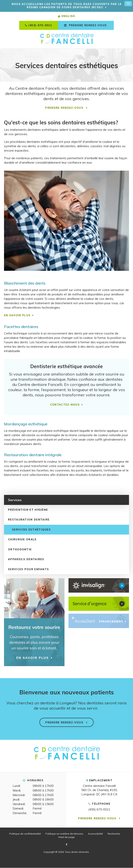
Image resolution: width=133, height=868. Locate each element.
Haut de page (66, 837)
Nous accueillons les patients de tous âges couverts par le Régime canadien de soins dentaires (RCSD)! (66, 6)
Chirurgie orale (22, 540)
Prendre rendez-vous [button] (88, 26)
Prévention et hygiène (28, 510)
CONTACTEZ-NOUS (65, 405)
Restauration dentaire (29, 520)
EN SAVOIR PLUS (17, 315)
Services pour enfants (28, 569)
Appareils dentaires (26, 560)
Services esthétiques (31, 530)
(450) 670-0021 (40, 26)
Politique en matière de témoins (64, 834)
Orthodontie (20, 550)
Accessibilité (95, 834)
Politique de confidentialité (25, 834)
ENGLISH (66, 16)
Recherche (114, 834)
